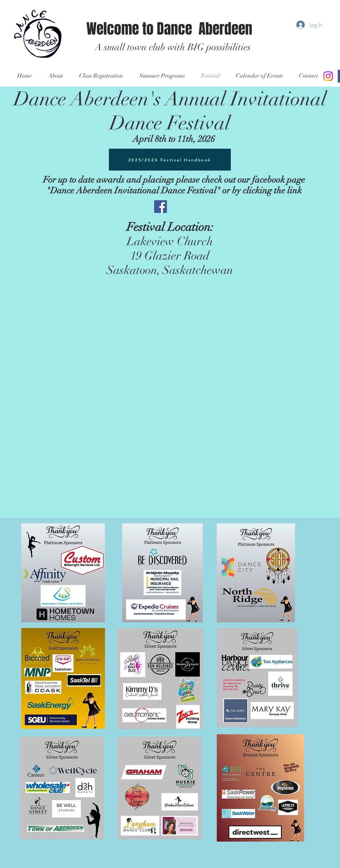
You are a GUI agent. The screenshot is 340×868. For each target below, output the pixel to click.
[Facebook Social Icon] (161, 207)
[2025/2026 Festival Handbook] (170, 160)
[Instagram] (328, 76)
